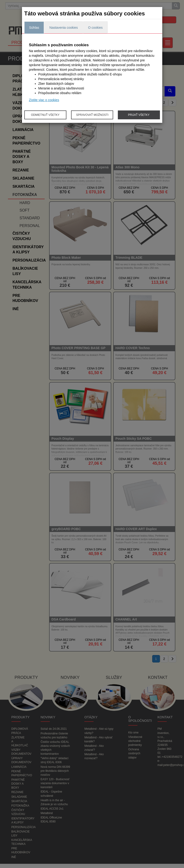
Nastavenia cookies (63, 28)
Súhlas (34, 28)
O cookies (95, 28)
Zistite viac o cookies (44, 100)
